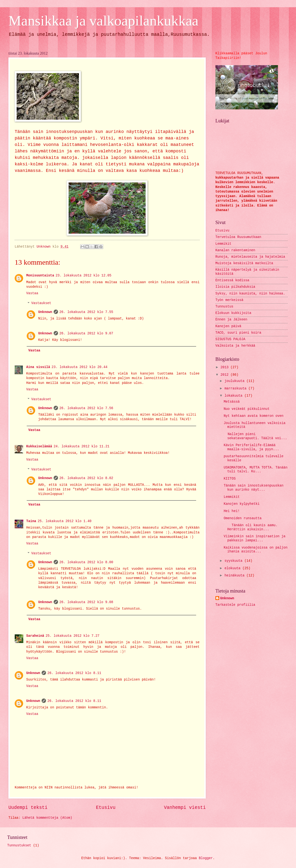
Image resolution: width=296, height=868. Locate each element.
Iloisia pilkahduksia (235, 287)
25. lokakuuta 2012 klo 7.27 (73, 636)
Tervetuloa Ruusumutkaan (238, 237)
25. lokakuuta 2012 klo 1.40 (64, 521)
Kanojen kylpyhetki (241, 504)
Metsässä (232, 402)
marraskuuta (236, 389)
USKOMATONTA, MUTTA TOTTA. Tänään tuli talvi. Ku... (255, 470)
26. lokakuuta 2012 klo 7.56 (86, 408)
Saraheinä (35, 636)
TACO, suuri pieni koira (238, 333)
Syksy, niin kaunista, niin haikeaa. (250, 294)
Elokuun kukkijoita (233, 313)
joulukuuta (235, 381)
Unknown (45, 312)
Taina (31, 521)
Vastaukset (41, 303)
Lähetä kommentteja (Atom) (47, 818)
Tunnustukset (19, 846)
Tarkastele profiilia (235, 605)
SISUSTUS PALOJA (230, 339)
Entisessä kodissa (232, 280)
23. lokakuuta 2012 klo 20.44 (79, 367)
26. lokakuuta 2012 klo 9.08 (86, 602)
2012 (225, 375)
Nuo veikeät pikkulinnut (246, 409)
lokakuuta (235, 396)
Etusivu (106, 808)
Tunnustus (224, 307)
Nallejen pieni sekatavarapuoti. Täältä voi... (255, 436)
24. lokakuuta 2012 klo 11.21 (82, 446)
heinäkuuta (235, 576)
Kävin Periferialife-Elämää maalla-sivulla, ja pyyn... (251, 447)
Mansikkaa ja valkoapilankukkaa (103, 21)
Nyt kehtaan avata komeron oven (253, 416)
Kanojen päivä (228, 326)
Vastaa (32, 293)
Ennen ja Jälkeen (231, 320)
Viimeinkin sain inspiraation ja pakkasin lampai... (254, 538)
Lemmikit (223, 244)
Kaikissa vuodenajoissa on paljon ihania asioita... (255, 550)
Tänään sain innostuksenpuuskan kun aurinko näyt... (253, 488)
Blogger (206, 858)
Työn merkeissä (229, 300)
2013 (225, 367)
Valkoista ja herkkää (235, 346)
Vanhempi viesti (185, 808)
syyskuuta (235, 561)
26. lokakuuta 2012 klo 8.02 (86, 478)
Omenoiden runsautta (242, 518)
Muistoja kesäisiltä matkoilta (244, 263)
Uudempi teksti (28, 808)
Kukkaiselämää (39, 446)
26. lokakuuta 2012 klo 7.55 (86, 312)
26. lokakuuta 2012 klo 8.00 (86, 562)
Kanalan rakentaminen (235, 250)
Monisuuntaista (40, 276)
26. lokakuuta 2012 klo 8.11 (74, 673)
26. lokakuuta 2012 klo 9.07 (86, 334)
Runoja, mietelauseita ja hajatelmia (250, 257)
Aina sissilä (38, 367)
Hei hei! (232, 511)
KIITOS (230, 479)
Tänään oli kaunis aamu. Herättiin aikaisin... (251, 527)
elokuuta (234, 568)
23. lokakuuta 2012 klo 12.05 (84, 276)
